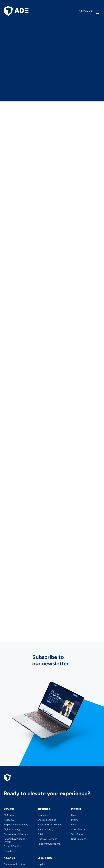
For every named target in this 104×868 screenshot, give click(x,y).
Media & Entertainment (50, 825)
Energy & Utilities (47, 820)
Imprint (41, 864)
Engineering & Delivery (16, 825)
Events (75, 820)
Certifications (79, 839)
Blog (74, 815)
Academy (9, 820)
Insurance (43, 815)
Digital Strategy (12, 829)
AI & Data (9, 815)
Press (74, 825)
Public (41, 834)
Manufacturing (45, 829)
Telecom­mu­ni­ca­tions (49, 844)
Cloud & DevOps (13, 846)
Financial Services (47, 839)
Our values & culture (15, 864)
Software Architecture (16, 834)
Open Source (78, 829)
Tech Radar (77, 834)
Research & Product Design (14, 840)
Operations (10, 851)
